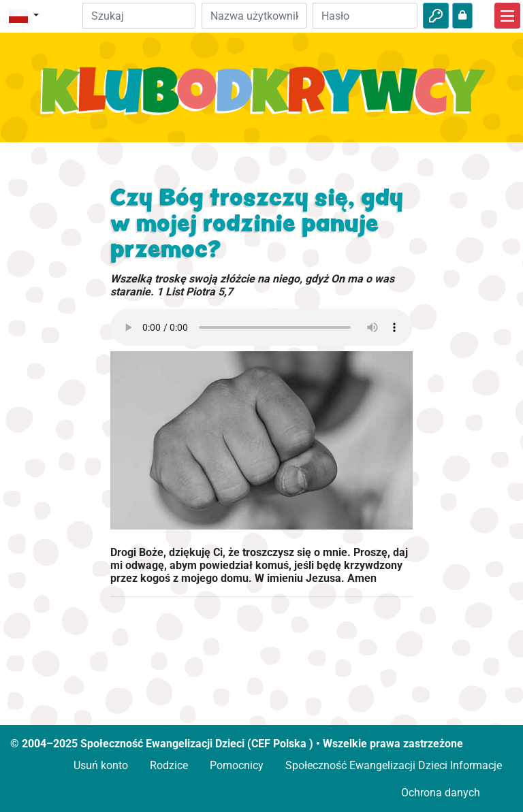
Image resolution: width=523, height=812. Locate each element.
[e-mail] (254, 16)
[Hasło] (365, 16)
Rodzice (169, 765)
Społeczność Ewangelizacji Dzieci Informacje (394, 765)
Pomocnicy (237, 765)
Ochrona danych (441, 793)
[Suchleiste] (139, 16)
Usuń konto (101, 765)
